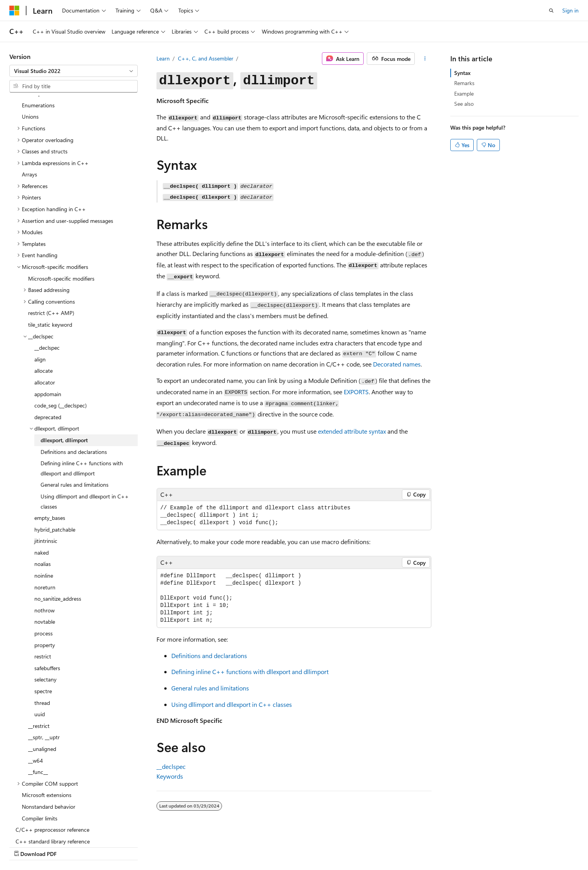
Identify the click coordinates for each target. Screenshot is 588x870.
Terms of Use (468, 846)
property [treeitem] (45, 595)
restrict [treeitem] (43, 606)
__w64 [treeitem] (36, 710)
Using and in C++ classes (232, 704)
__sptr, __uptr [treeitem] (44, 687)
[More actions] (425, 59)
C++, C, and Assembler (206, 58)
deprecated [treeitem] (48, 367)
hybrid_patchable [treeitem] (55, 479)
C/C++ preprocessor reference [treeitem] (52, 779)
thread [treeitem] (42, 652)
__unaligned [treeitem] (42, 698)
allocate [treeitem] (44, 320)
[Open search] (551, 11)
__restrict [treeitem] (39, 675)
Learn (163, 58)
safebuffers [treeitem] (47, 618)
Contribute (398, 846)
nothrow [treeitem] (44, 560)
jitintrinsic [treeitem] (46, 490)
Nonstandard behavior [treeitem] (49, 756)
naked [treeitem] (42, 502)
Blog (365, 846)
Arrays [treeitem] (29, 124)
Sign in (570, 10)
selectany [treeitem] (45, 629)
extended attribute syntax (352, 431)
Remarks (464, 83)
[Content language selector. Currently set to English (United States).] (45, 845)
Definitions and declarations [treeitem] (74, 401)
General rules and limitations (210, 688)
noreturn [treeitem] (45, 537)
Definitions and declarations (209, 656)
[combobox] (74, 71)
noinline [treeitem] (44, 525)
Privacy (429, 846)
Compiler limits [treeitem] (40, 768)
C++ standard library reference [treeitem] (53, 791)
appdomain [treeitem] (48, 344)
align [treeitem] (40, 309)
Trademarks (507, 846)
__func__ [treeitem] (38, 721)
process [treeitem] (44, 583)
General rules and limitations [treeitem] (75, 434)
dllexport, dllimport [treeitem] (64, 390)
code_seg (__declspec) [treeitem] (60, 355)
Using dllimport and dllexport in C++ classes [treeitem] (85, 451)
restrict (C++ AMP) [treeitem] (51, 262)
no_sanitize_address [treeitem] (58, 548)
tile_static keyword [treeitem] (50, 274)
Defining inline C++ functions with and (250, 672)
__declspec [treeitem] (47, 297)
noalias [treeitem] (43, 513)
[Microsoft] (14, 11)
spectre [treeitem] (43, 641)
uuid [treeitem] (40, 664)
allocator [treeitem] (45, 332)
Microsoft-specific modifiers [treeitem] (61, 228)
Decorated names (397, 364)
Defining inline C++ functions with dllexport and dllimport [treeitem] (82, 418)
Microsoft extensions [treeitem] (47, 745)
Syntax (462, 73)
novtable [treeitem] (45, 571)
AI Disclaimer (284, 846)
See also (464, 104)
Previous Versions (330, 846)
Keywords (170, 776)
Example (464, 93)
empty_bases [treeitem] (50, 467)
